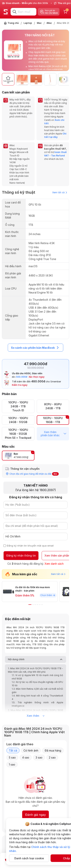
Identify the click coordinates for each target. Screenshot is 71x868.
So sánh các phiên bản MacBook (35, 348)
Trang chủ (13, 23)
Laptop (28, 23)
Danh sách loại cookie (29, 858)
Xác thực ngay (37, 377)
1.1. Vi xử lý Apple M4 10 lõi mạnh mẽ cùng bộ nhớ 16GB (37, 677)
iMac (49, 23)
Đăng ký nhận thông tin (21, 556)
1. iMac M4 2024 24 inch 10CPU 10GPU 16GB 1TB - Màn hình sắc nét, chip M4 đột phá (35, 670)
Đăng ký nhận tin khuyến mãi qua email (30, 546)
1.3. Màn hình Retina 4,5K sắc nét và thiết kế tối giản (37, 691)
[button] (64, 79)
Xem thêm (36, 716)
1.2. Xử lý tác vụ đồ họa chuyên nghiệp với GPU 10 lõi (37, 684)
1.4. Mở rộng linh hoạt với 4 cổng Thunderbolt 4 (37, 697)
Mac (39, 23)
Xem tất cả (60, 192)
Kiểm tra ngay (20, 385)
